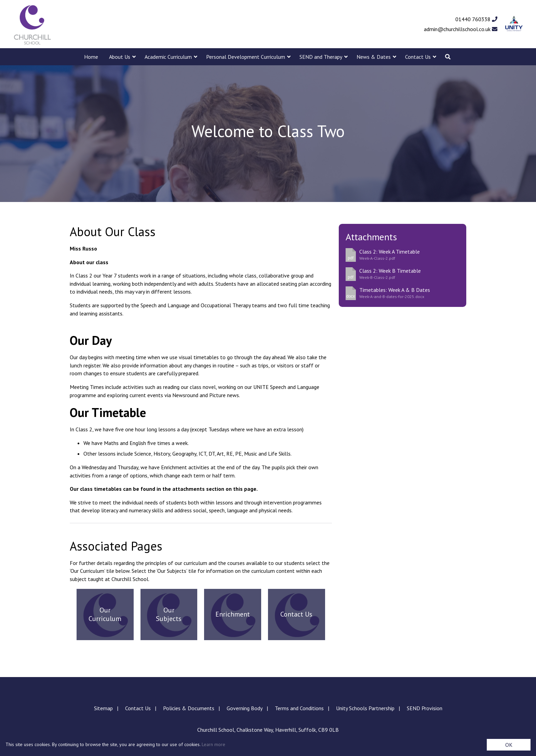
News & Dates (374, 57)
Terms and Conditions (299, 708)
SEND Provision (425, 708)
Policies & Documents (189, 708)
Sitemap (103, 708)
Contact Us (418, 57)
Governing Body (245, 708)
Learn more (213, 744)
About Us (120, 57)
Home (91, 57)
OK (509, 745)
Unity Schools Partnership (365, 708)
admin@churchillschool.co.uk (461, 29)
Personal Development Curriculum (246, 57)
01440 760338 (476, 19)
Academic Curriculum (168, 57)
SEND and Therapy (321, 57)
